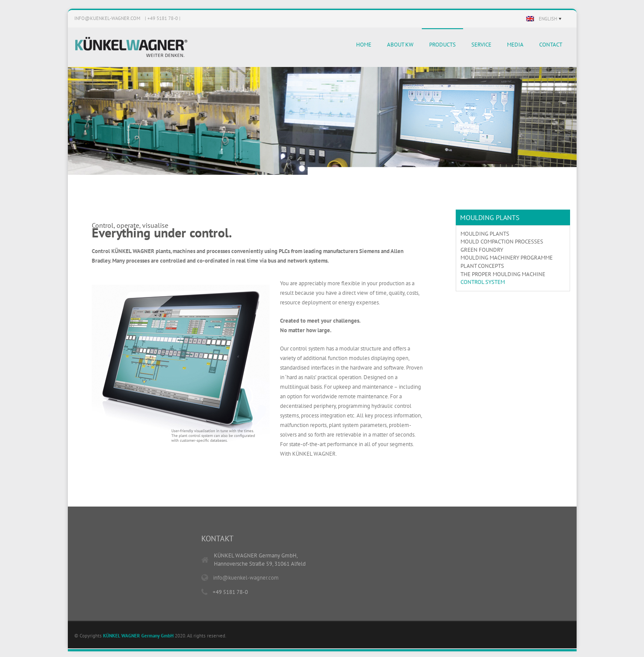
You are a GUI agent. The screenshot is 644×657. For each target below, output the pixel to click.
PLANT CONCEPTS (482, 266)
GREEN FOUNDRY (482, 250)
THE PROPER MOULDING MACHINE (503, 274)
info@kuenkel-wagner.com (107, 18)
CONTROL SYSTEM (483, 282)
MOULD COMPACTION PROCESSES (502, 242)
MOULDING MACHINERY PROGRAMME (507, 258)
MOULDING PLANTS (485, 234)
